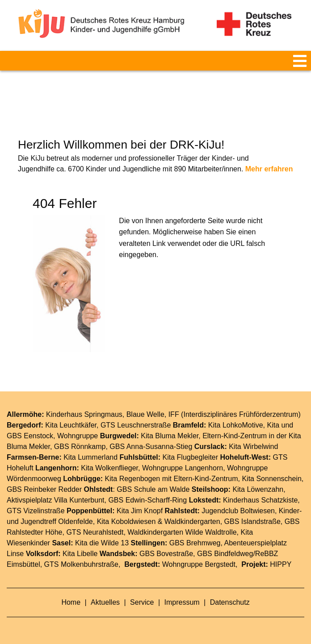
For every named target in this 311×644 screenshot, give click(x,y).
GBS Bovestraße (166, 554)
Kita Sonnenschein (271, 479)
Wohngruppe (78, 436)
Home (72, 602)
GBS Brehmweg (195, 543)
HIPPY (281, 564)
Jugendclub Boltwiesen (238, 511)
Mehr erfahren (269, 169)
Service (143, 602)
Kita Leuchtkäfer (71, 425)
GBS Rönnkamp (80, 447)
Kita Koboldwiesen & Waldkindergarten (159, 521)
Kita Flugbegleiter (191, 457)
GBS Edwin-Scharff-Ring (147, 500)
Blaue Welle (145, 414)
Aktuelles (106, 602)
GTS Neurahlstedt (95, 532)
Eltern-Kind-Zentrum (206, 479)
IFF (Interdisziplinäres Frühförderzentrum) (235, 414)
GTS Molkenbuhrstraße (81, 564)
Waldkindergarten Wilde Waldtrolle (182, 532)
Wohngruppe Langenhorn (183, 468)
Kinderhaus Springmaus (84, 414)
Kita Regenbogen (133, 479)
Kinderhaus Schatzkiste (260, 500)
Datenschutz (230, 602)
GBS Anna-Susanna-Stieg (151, 447)
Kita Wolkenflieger (109, 468)
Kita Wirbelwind (253, 447)
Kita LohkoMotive (236, 425)
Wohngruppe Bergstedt (199, 564)
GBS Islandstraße (252, 521)
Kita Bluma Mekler (170, 436)
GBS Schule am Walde (153, 489)
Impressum (183, 602)
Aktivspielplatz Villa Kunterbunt (56, 500)
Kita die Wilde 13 (102, 543)
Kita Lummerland (90, 457)
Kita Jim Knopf (140, 511)
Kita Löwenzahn (258, 489)
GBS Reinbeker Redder (44, 489)
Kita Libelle (80, 554)
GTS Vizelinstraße (36, 511)
